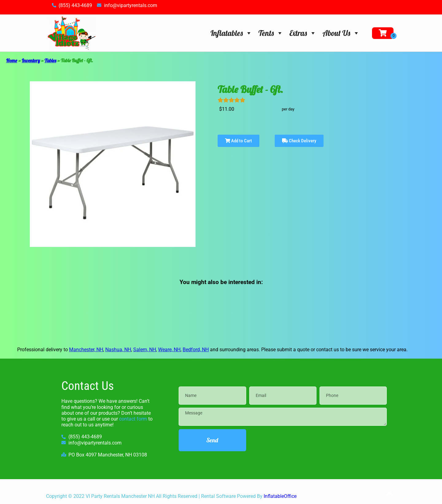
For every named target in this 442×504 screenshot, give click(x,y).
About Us (341, 33)
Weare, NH (169, 350)
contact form (133, 419)
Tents (271, 33)
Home (12, 60)
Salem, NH (145, 350)
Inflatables (231, 33)
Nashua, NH (118, 350)
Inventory (31, 60)
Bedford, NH (196, 350)
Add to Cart (238, 141)
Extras (303, 33)
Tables (50, 60)
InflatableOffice (280, 496)
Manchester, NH (86, 350)
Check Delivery (299, 141)
